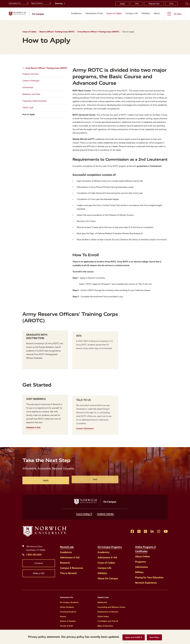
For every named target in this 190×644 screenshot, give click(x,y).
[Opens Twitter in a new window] (139, 532)
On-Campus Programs (110, 547)
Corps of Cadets (114, 13)
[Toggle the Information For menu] (27, 3)
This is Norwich (69, 573)
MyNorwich (102, 602)
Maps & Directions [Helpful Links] (105, 626)
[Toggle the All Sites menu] (174, 14)
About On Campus (108, 578)
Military (139, 572)
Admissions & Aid (94, 13)
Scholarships (28, 87)
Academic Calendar (105, 514)
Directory (59, 3)
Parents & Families (68, 621)
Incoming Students (68, 612)
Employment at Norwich (108, 612)
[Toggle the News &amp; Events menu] (49, 3)
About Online (142, 556)
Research (65, 563)
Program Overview (30, 74)
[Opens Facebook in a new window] (132, 532)
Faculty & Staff (66, 626)
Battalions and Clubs (31, 94)
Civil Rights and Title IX (108, 621)
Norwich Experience (146, 583)
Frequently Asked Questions (35, 101)
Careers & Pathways (31, 81)
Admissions (142, 567)
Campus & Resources (72, 568)
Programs (140, 562)
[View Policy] (154, 637)
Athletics (146, 13)
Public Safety (103, 617)
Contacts (39, 563)
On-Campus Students (69, 602)
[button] (134, 637)
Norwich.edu (67, 547)
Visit (137, 4)
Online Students (67, 607)
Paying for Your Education (149, 577)
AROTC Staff (28, 108)
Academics (76, 13)
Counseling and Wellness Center (111, 607)
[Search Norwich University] (187, 4)
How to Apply (28, 114)
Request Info (154, 4)
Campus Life (132, 13)
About (157, 13)
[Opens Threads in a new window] (145, 532)
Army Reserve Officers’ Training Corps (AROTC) (98, 32)
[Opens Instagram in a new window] (159, 532)
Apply (122, 4)
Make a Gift (39, 573)
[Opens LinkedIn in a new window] (152, 532)
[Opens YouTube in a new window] (166, 532)
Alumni (63, 617)
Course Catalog (83, 514)
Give (171, 4)
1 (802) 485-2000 (34, 554)
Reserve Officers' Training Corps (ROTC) (57, 32)
